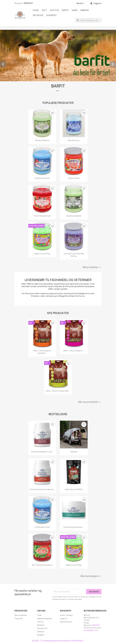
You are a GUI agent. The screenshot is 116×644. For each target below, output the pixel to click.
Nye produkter (21, 615)
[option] (58, 62)
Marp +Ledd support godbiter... (42, 352)
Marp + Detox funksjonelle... (58, 391)
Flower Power (74, 178)
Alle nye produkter (90, 402)
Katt (44, 10)
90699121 (28, 3)
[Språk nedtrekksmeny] (81, 3)
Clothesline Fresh (42, 178)
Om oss (40, 622)
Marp (75, 10)
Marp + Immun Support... (74, 351)
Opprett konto (66, 622)
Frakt (39, 615)
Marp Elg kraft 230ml (74, 489)
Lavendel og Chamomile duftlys (74, 255)
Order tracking (66, 615)
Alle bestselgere (91, 576)
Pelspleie (38, 15)
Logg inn (64, 618)
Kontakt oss (42, 628)
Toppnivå (18, 618)
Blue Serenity (74, 140)
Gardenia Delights (74, 216)
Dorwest (51, 15)
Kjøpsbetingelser (45, 618)
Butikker (41, 635)
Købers (85, 10)
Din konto (66, 611)
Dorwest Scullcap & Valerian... (42, 489)
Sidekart (41, 632)
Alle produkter (92, 267)
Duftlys (54, 10)
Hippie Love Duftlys (42, 254)
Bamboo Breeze (42, 140)
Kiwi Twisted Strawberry (42, 565)
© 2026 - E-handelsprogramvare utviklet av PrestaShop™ (58, 641)
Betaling (41, 625)
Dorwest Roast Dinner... (74, 527)
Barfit (65, 10)
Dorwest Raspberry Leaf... (42, 452)
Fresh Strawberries (42, 216)
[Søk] (88, 20)
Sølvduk (74, 452)
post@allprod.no (91, 630)
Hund (36, 10)
